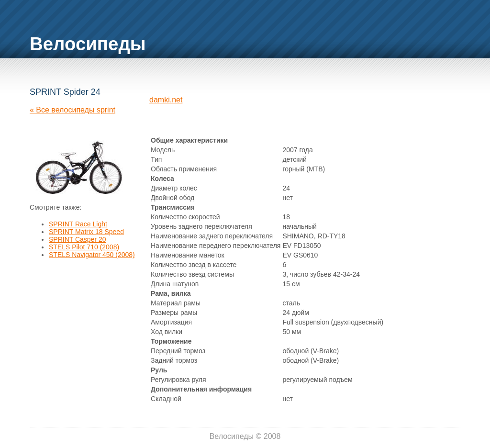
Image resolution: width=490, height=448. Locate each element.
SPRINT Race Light (78, 224)
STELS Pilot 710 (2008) (84, 247)
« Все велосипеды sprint (72, 110)
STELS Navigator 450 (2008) (92, 255)
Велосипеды (88, 44)
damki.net (166, 100)
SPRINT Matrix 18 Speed (86, 232)
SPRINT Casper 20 (78, 239)
